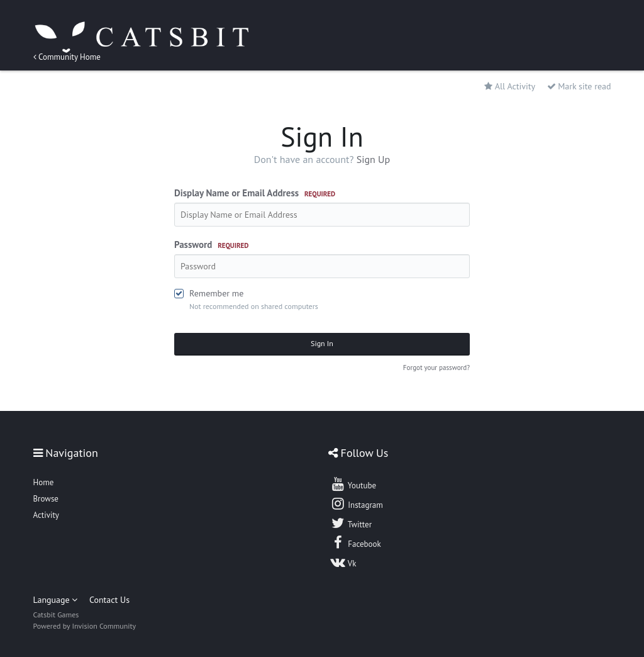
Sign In (322, 343)
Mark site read (579, 86)
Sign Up (374, 159)
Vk (343, 562)
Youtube (353, 484)
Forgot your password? (436, 368)
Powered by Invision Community (85, 626)
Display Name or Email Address (255, 193)
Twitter (351, 523)
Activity (46, 515)
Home (44, 482)
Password (211, 244)
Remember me (216, 293)
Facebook (356, 542)
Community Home (67, 57)
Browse (46, 499)
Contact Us (109, 600)
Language (56, 600)
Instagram (357, 503)
